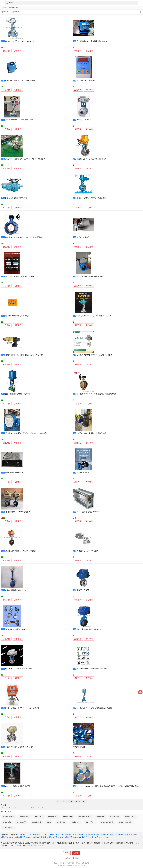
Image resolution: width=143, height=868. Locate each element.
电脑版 (75, 858)
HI (18, 807)
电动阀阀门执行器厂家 (82, 837)
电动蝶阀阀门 (24, 817)
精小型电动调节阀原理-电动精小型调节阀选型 (94, 708)
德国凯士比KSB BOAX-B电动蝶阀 (18, 512)
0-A (2, 807)
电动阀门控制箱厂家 (34, 837)
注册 (76, 853)
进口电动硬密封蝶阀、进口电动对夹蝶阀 (21, 551)
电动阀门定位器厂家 (100, 837)
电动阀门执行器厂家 (66, 835)
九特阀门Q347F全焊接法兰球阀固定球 (91, 433)
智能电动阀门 (75, 822)
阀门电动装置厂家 (37, 835)
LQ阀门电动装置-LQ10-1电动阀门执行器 (21, 80)
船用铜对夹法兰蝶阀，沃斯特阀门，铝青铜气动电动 (97, 394)
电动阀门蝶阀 (115, 817)
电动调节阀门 (53, 817)
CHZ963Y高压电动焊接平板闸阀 (18, 786)
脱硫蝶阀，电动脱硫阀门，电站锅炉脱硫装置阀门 (24, 237)
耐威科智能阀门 (83, 473)
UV (43, 807)
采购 (140, 692)
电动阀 (49, 822)
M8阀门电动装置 (83, 237)
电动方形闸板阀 (79, 747)
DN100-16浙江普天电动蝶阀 (87, 551)
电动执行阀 (61, 822)
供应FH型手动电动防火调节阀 (88, 512)
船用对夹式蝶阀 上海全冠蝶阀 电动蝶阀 (92, 669)
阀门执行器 (39, 817)
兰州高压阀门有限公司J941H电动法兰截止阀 (94, 316)
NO (29, 807)
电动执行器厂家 (51, 835)
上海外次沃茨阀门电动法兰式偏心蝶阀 (91, 198)
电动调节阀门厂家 (125, 835)
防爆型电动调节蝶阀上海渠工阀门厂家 (91, 159)
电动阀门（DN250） (84, 120)
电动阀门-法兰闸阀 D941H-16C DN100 (20, 41)
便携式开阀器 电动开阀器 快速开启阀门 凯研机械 (24, 355)
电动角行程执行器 (125, 822)
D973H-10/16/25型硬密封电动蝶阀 (19, 669)
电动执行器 (100, 817)
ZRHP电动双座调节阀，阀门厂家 (18, 394)
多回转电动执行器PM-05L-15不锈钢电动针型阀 (23, 708)
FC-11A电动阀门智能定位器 (87, 80)
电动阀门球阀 (68, 817)
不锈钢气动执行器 (107, 822)
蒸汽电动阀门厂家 (110, 835)
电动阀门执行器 (8, 817)
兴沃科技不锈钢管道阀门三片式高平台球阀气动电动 (25, 159)
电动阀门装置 (36, 822)
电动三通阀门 (90, 822)
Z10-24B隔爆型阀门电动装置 (16, 198)
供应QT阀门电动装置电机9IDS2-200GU (20, 277)
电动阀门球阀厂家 (65, 837)
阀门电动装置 (21, 822)
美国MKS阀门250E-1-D (14, 473)
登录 (67, 853)
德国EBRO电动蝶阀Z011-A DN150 (18, 629)
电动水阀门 (7, 822)
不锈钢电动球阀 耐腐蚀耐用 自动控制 (20, 747)
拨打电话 (18, 51)
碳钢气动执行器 (8, 828)
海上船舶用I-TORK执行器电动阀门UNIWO (92, 41)
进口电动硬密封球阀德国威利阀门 (18, 316)
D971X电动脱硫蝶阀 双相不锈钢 (89, 629)
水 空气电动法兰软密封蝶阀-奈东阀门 (91, 277)
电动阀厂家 (25, 835)
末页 (84, 801)
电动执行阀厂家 (81, 835)
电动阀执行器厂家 (95, 835)
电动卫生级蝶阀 (83, 590)
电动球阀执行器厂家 (17, 837)
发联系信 (6, 51)
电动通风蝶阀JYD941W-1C (15, 590)
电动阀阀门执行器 (85, 817)
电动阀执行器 (130, 817)
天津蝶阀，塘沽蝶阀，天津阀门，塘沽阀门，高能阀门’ (26, 433)
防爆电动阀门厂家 (50, 837)
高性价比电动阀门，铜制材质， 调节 (19, 120)
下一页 (78, 801)
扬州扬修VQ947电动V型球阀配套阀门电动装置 (95, 355)
